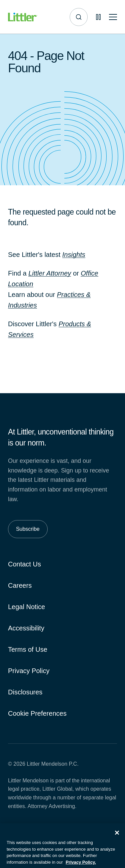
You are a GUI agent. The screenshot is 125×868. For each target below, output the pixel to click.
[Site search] (79, 17)
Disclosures (25, 692)
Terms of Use (28, 649)
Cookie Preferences (37, 713)
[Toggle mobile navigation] (113, 17)
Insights (74, 255)
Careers (20, 585)
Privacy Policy (29, 671)
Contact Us (24, 564)
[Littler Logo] (23, 17)
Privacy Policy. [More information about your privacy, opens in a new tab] (81, 865)
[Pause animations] (98, 17)
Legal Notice (26, 607)
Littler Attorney (50, 273)
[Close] (117, 835)
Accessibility (26, 628)
